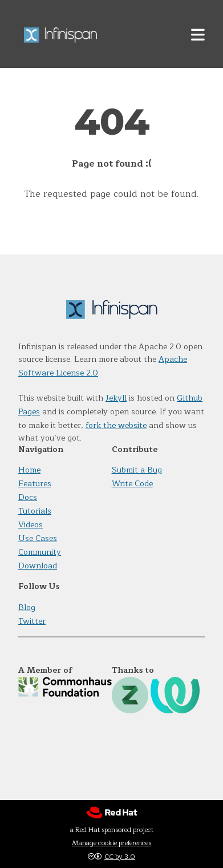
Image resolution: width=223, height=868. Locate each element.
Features (35, 484)
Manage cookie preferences (112, 843)
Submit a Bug (137, 470)
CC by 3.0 (120, 857)
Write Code (132, 484)
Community (40, 552)
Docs (28, 497)
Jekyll (116, 398)
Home (29, 470)
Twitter (32, 621)
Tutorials (35, 511)
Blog (27, 607)
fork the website (116, 425)
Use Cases (38, 538)
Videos (31, 525)
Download (38, 566)
